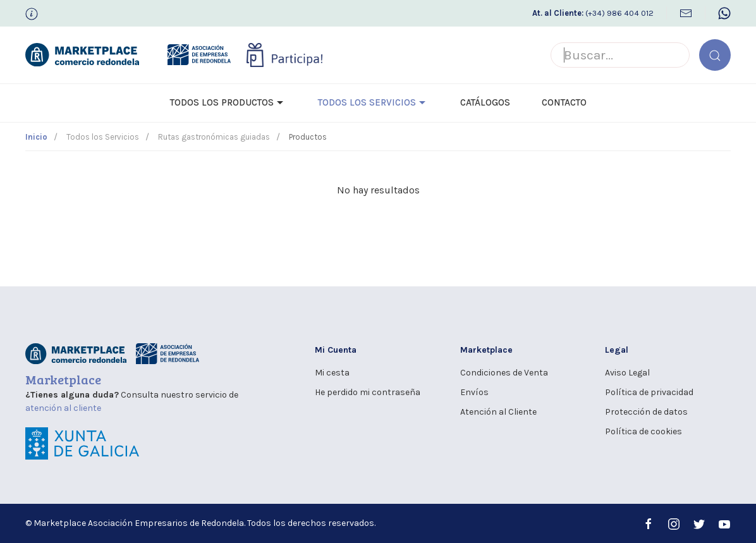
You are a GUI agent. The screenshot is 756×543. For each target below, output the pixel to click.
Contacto (564, 102)
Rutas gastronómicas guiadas (209, 137)
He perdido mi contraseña (368, 392)
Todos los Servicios (373, 103)
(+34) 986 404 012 (593, 13)
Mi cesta (332, 373)
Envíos (474, 392)
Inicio (36, 137)
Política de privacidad (649, 392)
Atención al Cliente (498, 412)
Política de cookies (643, 431)
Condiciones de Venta (504, 373)
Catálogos (485, 102)
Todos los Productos (228, 103)
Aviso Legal (627, 373)
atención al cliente (63, 408)
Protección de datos (646, 412)
